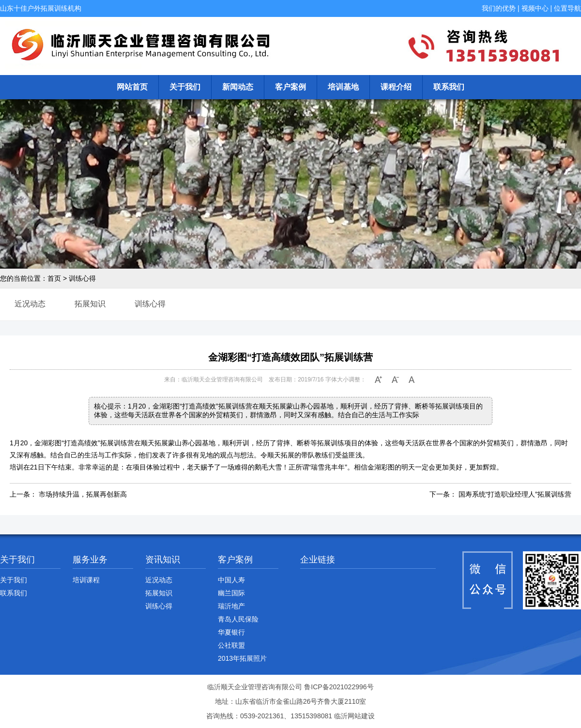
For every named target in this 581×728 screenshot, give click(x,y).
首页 (54, 278)
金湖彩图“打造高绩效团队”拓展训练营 (290, 357)
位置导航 (567, 8)
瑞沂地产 (231, 606)
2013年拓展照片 (242, 658)
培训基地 (343, 87)
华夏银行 (231, 632)
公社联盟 (231, 645)
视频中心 (535, 8)
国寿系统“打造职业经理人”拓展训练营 (515, 494)
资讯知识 (163, 560)
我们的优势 (499, 8)
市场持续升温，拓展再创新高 (83, 494)
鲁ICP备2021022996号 (339, 687)
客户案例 (290, 87)
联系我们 (449, 87)
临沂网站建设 (354, 716)
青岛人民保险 (238, 619)
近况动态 (30, 304)
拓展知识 (90, 304)
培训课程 (86, 580)
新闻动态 (238, 87)
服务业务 (90, 560)
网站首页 (132, 87)
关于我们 (185, 87)
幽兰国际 (231, 593)
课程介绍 (396, 87)
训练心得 (82, 278)
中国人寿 (231, 580)
